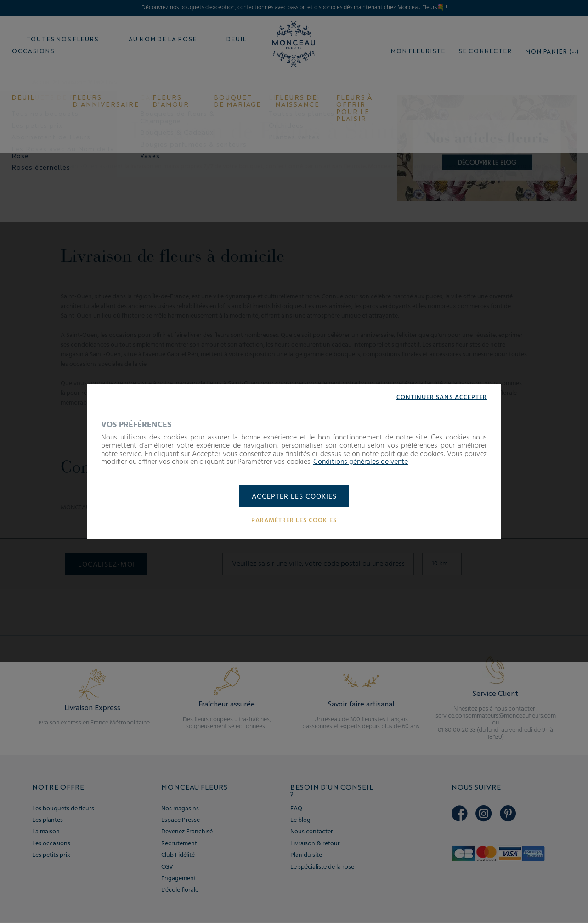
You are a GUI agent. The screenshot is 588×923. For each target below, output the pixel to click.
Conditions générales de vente (361, 461)
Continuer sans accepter (442, 397)
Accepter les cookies (294, 497)
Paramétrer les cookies (294, 521)
